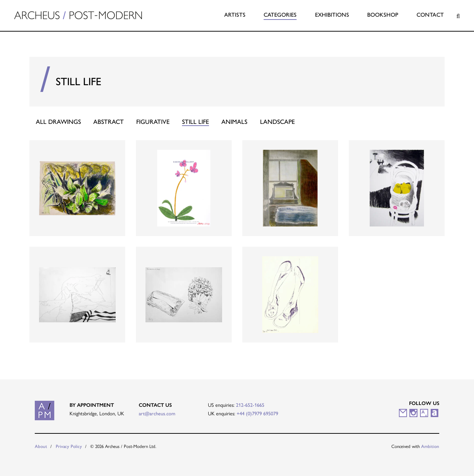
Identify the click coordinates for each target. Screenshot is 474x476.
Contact (430, 15)
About (41, 446)
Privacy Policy (69, 446)
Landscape (277, 122)
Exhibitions (332, 15)
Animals (234, 122)
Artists (235, 15)
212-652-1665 (250, 405)
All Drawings (58, 122)
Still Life (195, 122)
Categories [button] (280, 15)
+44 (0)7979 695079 (257, 414)
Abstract (109, 122)
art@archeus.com (157, 414)
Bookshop (383, 15)
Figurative (153, 122)
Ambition (430, 446)
